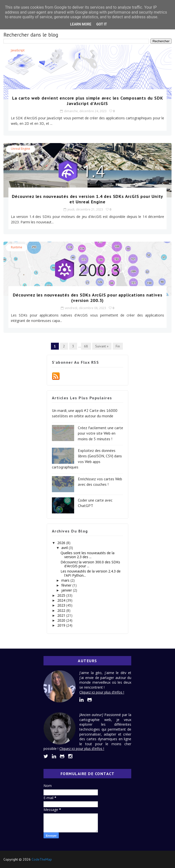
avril (65, 548)
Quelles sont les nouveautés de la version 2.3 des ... (87, 555)
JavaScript (18, 50)
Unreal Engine (21, 149)
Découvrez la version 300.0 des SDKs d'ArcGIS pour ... (90, 564)
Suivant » (102, 346)
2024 (62, 600)
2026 (62, 543)
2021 (62, 615)
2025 (62, 595)
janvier (67, 590)
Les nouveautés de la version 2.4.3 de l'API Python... (91, 573)
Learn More (81, 24)
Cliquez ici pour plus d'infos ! (102, 692)
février (67, 585)
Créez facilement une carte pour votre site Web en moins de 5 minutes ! (100, 433)
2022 (62, 610)
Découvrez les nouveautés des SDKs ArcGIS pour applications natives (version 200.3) (88, 298)
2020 (62, 620)
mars (66, 580)
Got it (101, 24)
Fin (118, 346)
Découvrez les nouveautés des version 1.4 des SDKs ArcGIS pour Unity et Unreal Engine (88, 199)
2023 (62, 605)
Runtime (17, 247)
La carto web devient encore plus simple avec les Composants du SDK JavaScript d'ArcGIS (88, 101)
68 (86, 346)
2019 (62, 625)
